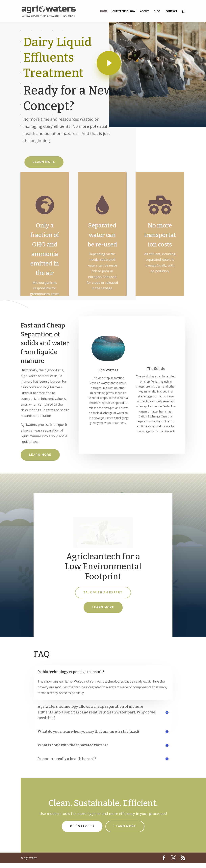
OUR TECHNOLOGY (124, 11)
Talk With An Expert (103, 592)
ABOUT (144, 11)
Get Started (82, 826)
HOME (104, 11)
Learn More (44, 162)
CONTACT (171, 11)
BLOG (157, 11)
